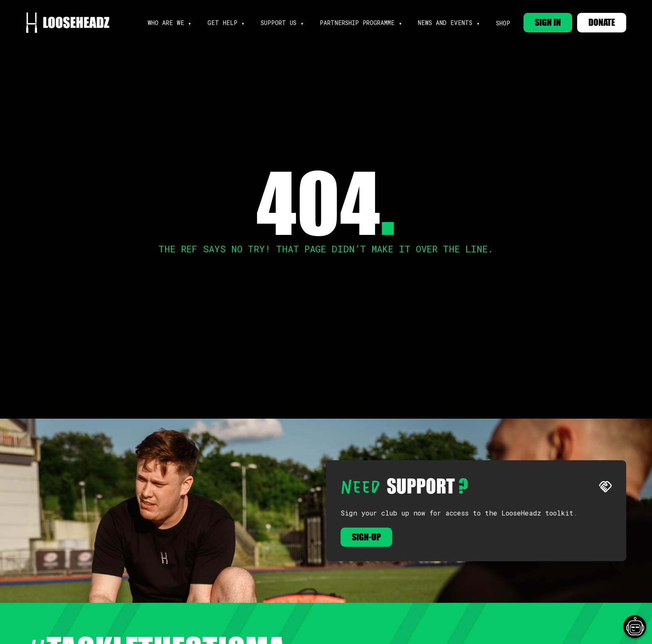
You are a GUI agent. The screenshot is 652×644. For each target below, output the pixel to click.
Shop (503, 23)
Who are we (166, 23)
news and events (445, 23)
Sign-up (366, 537)
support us (279, 23)
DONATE (602, 22)
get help (222, 23)
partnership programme (357, 23)
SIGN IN (548, 22)
